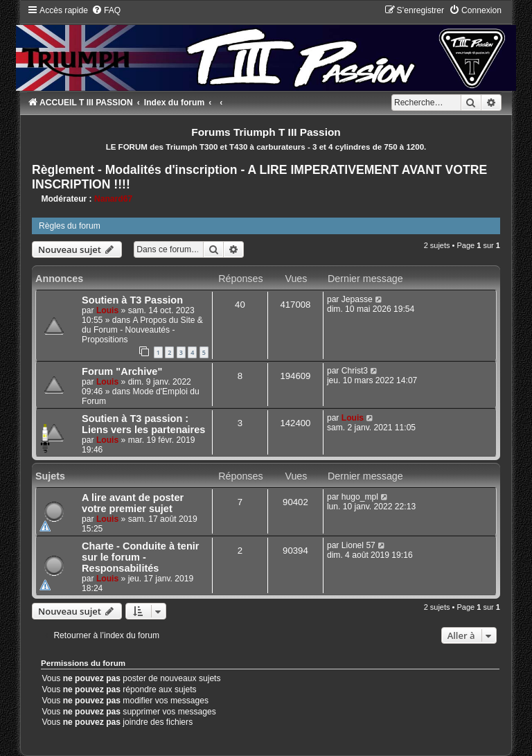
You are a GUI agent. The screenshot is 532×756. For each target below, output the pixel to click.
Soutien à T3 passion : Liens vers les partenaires (143, 424)
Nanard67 (113, 199)
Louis (107, 310)
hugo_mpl (360, 497)
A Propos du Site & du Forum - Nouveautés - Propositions (142, 330)
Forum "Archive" (122, 371)
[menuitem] (106, 10)
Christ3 (355, 371)
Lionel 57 (358, 545)
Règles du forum (70, 226)
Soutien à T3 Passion (132, 300)
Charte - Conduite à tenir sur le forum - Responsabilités (140, 557)
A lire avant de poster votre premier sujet (133, 503)
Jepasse (357, 299)
